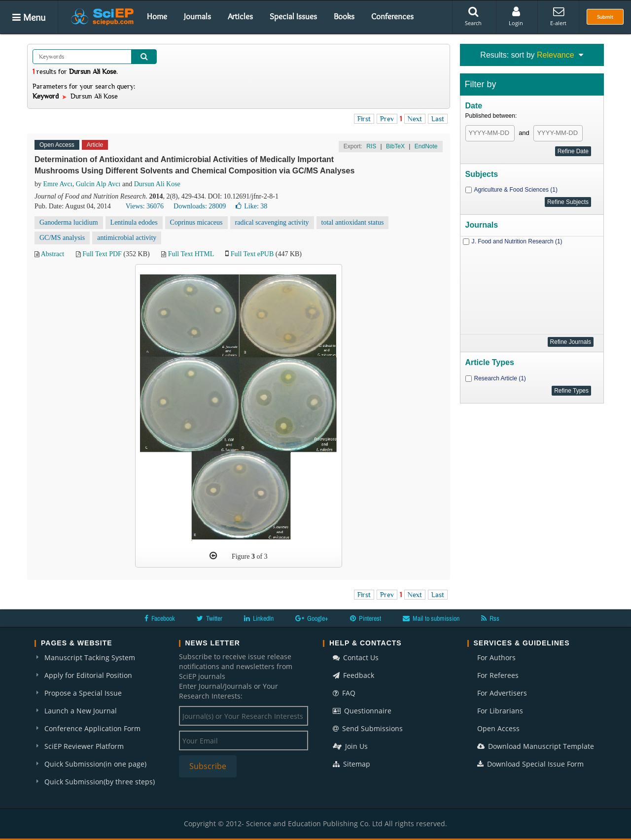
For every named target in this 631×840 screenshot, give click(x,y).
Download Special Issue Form (530, 764)
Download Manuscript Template (536, 746)
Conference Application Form (92, 728)
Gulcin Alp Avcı (98, 184)
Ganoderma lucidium (69, 222)
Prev (387, 119)
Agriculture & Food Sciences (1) (516, 190)
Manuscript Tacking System (90, 657)
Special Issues (293, 16)
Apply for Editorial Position (88, 675)
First (364, 119)
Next (415, 119)
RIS (371, 146)
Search (473, 16)
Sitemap (351, 764)
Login (516, 16)
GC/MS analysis (62, 238)
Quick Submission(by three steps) (100, 782)
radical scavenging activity (272, 222)
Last (438, 119)
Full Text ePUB (252, 254)
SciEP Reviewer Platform (84, 746)
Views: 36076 (145, 206)
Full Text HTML (191, 254)
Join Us (350, 746)
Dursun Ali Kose (157, 184)
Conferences (392, 16)
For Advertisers (502, 693)
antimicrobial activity (127, 238)
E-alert (558, 16)
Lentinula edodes (134, 222)
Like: (251, 206)
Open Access (498, 728)
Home (157, 16)
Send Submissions (368, 728)
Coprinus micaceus (196, 222)
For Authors (496, 657)
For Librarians (500, 711)
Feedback (353, 675)
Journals (197, 16)
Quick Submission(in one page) (95, 764)
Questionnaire (362, 711)
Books (344, 16)
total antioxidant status (353, 222)
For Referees (498, 675)
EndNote (426, 146)
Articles (240, 16)
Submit (605, 17)
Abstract (53, 254)
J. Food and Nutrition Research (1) (517, 241)
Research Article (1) (500, 378)
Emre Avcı (58, 184)
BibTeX (395, 146)
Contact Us (356, 657)
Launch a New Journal (81, 711)
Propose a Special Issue (83, 693)
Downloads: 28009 (200, 206)
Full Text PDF (102, 254)
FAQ (344, 693)
